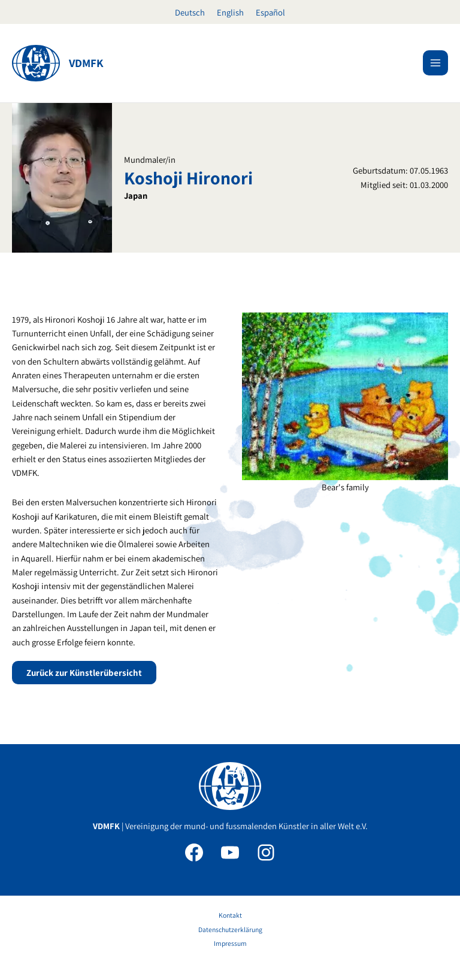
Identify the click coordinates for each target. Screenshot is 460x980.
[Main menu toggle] (435, 63)
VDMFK (86, 63)
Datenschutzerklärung (230, 929)
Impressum (230, 943)
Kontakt (230, 915)
